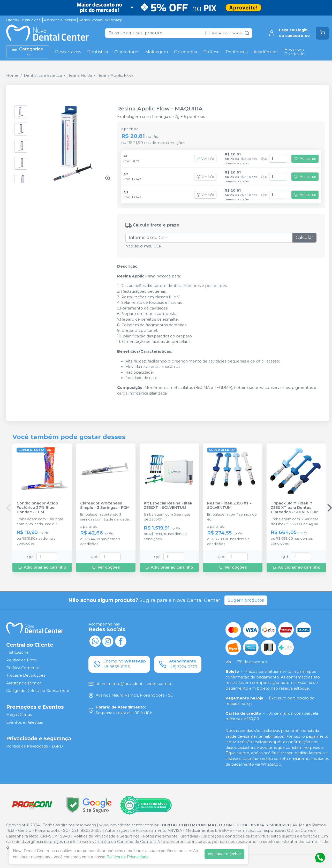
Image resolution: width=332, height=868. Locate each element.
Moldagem (157, 52)
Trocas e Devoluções (26, 675)
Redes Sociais (91, 20)
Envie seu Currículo (295, 52)
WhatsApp (114, 20)
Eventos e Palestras (25, 722)
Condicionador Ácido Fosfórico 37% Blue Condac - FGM (37, 508)
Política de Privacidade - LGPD (35, 746)
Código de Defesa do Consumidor (38, 691)
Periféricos (237, 52)
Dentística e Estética (43, 76)
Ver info (205, 159)
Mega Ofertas (19, 715)
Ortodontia (186, 52)
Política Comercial (23, 668)
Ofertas (12, 20)
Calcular (304, 237)
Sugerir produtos (246, 600)
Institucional (31, 20)
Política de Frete (22, 660)
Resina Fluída (80, 76)
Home (12, 76)
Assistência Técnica (60, 20)
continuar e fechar (224, 854)
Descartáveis (68, 52)
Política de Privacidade (128, 857)
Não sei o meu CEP (144, 246)
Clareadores (127, 52)
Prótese (211, 52)
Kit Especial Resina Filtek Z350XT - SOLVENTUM (168, 505)
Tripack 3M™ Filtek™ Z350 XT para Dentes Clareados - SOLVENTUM (295, 508)
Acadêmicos (266, 52)
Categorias (27, 52)
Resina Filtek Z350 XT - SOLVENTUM (229, 505)
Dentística (98, 52)
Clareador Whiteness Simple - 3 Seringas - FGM (105, 505)
